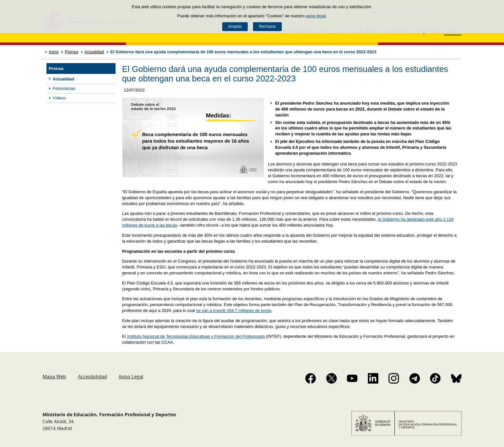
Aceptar (235, 26)
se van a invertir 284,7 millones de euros (234, 310)
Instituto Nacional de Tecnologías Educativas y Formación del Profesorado (196, 336)
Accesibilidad (92, 376)
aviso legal (316, 16)
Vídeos (59, 98)
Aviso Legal (131, 376)
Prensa (72, 52)
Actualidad (94, 52)
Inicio (54, 52)
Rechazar (267, 26)
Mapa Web (54, 376)
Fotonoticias (64, 88)
